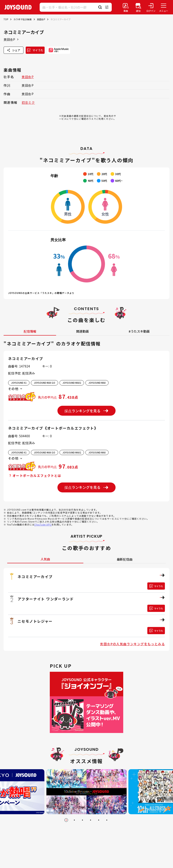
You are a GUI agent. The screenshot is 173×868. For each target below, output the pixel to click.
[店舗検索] (138, 7)
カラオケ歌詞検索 (23, 19)
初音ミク (28, 102)
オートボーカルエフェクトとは (35, 476)
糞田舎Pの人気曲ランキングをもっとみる (132, 644)
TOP (6, 19)
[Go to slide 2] (74, 820)
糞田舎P (41, 19)
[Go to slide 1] (66, 820)
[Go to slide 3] (82, 820)
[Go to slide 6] (107, 820)
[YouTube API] (43, 524)
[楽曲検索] (126, 7)
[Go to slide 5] (99, 820)
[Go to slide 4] (91, 820)
